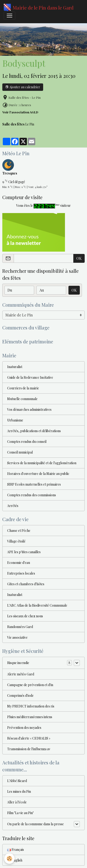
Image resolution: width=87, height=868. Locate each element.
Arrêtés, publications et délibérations (34, 431)
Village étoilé (16, 541)
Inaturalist (15, 367)
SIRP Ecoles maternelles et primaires (34, 484)
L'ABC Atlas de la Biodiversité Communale (37, 605)
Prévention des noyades (24, 728)
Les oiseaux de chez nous (25, 616)
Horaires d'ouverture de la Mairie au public (38, 474)
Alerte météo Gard (21, 674)
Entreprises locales (21, 573)
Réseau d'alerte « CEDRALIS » (29, 738)
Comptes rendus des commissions (32, 495)
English (15, 860)
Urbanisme (15, 420)
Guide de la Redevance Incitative (30, 377)
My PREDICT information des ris (31, 706)
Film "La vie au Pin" (20, 813)
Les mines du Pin (19, 791)
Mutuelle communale (22, 399)
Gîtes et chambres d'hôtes (26, 584)
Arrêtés (13, 506)
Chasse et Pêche (19, 531)
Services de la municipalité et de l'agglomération (42, 463)
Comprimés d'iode (20, 695)
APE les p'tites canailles (24, 552)
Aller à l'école (17, 802)
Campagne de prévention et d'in (30, 685)
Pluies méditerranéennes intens (30, 717)
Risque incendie (18, 663)
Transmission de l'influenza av (29, 749)
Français (16, 850)
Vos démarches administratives (29, 409)
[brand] (39, 8)
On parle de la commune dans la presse (35, 824)
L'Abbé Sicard (17, 781)
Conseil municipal (20, 452)
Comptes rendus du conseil (27, 442)
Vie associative (17, 637)
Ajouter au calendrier (23, 87)
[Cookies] (9, 859)
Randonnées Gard (20, 627)
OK (79, 258)
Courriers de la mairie (23, 388)
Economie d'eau (19, 563)
